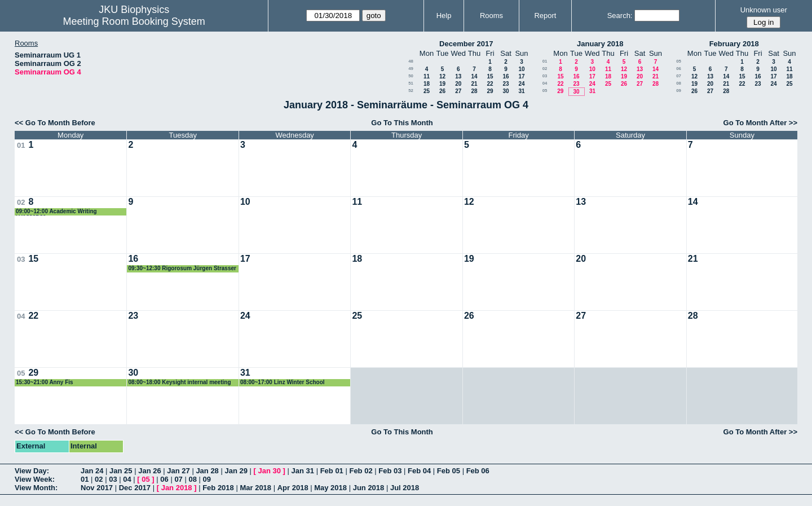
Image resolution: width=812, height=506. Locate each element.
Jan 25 (121, 471)
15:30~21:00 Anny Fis (45, 382)
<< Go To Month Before (55, 123)
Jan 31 (303, 471)
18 (427, 84)
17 (521, 76)
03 (545, 76)
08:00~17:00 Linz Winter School (283, 382)
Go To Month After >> (760, 123)
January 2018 (600, 44)
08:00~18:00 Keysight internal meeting (179, 382)
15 (490, 76)
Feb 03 (390, 471)
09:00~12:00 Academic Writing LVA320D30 (56, 212)
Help (444, 16)
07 (679, 76)
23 (506, 84)
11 (427, 76)
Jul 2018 (405, 488)
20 (458, 84)
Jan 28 (207, 471)
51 (411, 83)
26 (442, 91)
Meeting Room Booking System (134, 21)
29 (490, 91)
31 (521, 91)
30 (506, 91)
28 (474, 91)
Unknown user (764, 10)
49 (411, 69)
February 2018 (734, 44)
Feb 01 (332, 471)
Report (545, 16)
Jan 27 (178, 471)
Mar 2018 (255, 488)
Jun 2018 (369, 488)
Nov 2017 (97, 488)
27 (458, 91)
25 (427, 91)
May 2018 (330, 488)
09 (679, 91)
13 (458, 76)
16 (506, 76)
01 (545, 61)
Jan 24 (92, 471)
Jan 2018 (177, 488)
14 (474, 76)
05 (545, 91)
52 (411, 91)
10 (521, 69)
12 (442, 76)
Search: (620, 16)
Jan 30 (270, 471)
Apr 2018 (293, 488)
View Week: (35, 479)
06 (679, 69)
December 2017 (466, 44)
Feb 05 (449, 471)
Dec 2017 (135, 488)
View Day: (32, 471)
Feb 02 (361, 471)
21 (474, 84)
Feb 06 (478, 471)
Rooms (491, 16)
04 (545, 83)
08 (679, 83)
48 (411, 61)
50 (411, 76)
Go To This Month (402, 123)
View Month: (36, 488)
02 (545, 69)
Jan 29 (236, 471)
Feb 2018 (218, 488)
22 (490, 84)
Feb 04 (419, 471)
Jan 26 (149, 471)
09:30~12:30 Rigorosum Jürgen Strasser (182, 268)
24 (521, 84)
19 (442, 84)
